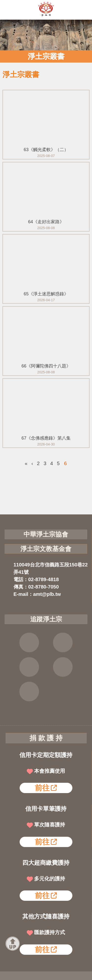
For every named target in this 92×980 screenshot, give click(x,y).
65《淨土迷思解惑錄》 (46, 294)
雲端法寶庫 (63, 667)
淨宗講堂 (29, 692)
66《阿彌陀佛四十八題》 (46, 366)
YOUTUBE (29, 667)
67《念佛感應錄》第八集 (46, 438)
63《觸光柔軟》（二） (46, 150)
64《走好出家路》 (46, 222)
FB (29, 642)
